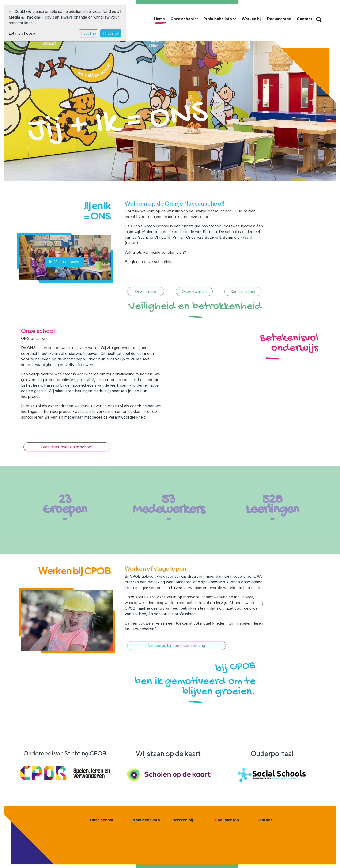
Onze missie (146, 291)
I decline (89, 33)
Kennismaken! (243, 291)
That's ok (111, 33)
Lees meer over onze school (67, 447)
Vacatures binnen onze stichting (176, 645)
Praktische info (220, 19)
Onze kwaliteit (194, 291)
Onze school (184, 19)
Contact (305, 19)
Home (159, 19)
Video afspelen (65, 262)
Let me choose (22, 33)
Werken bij (252, 19)
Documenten (279, 19)
